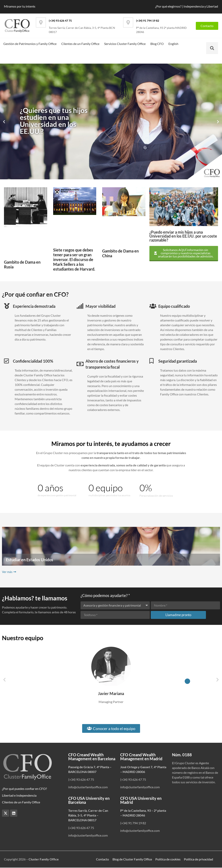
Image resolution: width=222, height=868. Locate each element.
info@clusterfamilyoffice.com (88, 787)
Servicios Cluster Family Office (125, 44)
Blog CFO (157, 44)
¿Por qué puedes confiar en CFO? (24, 789)
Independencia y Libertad (201, 6)
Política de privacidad (199, 859)
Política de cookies (168, 859)
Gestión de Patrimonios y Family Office (30, 44)
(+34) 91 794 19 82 (148, 21)
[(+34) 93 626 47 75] (41, 22)
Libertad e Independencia (19, 795)
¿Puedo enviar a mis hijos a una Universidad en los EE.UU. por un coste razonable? (183, 236)
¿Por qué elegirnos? (168, 6)
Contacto (102, 859)
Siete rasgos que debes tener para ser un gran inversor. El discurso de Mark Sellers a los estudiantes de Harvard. (74, 259)
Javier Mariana (111, 693)
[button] (4, 122)
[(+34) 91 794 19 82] (128, 22)
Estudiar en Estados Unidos (30, 560)
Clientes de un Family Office (80, 44)
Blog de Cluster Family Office (132, 859)
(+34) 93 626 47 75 (60, 21)
